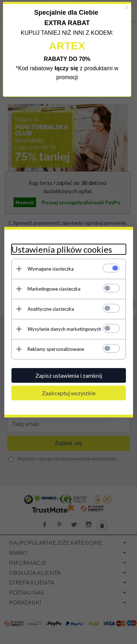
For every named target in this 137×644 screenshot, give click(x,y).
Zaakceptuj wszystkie (69, 393)
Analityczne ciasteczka (51, 309)
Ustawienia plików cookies (62, 249)
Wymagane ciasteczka (51, 269)
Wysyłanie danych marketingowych (64, 329)
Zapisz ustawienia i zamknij (69, 375)
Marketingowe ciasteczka (54, 289)
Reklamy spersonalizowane (56, 349)
